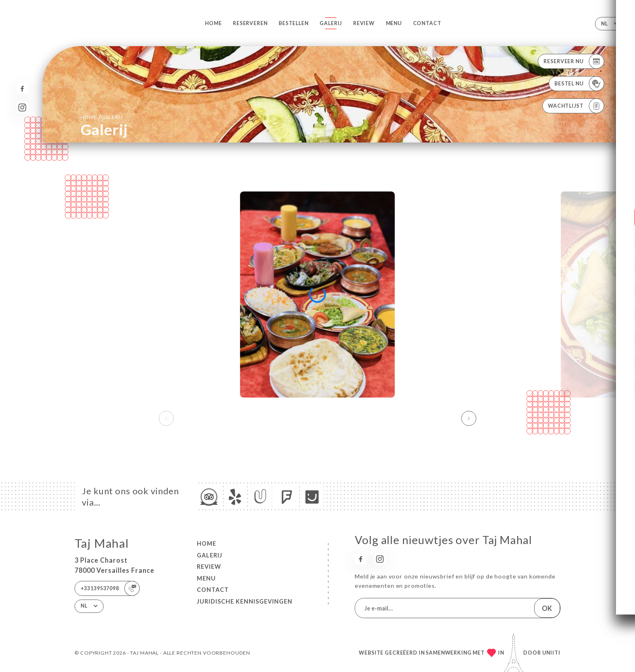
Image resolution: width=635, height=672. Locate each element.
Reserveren (250, 23)
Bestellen (294, 23)
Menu (394, 23)
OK (547, 608)
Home (213, 23)
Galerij (331, 23)
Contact (427, 23)
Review (364, 23)
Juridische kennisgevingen (245, 601)
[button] (469, 419)
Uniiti (551, 653)
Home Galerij (102, 117)
